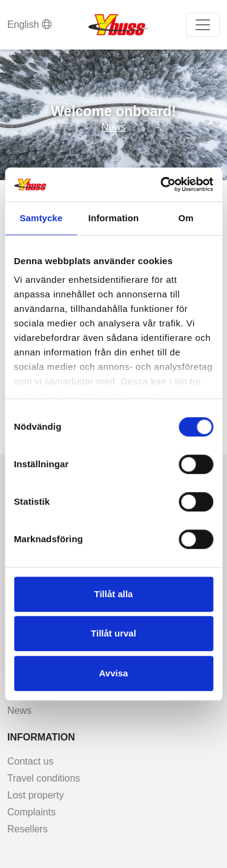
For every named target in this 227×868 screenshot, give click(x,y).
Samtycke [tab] (41, 218)
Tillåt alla (114, 594)
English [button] (29, 24)
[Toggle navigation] (203, 25)
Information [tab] (114, 218)
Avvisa (114, 673)
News (113, 127)
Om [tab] (186, 218)
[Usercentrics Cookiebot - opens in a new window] (162, 184)
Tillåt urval (113, 633)
